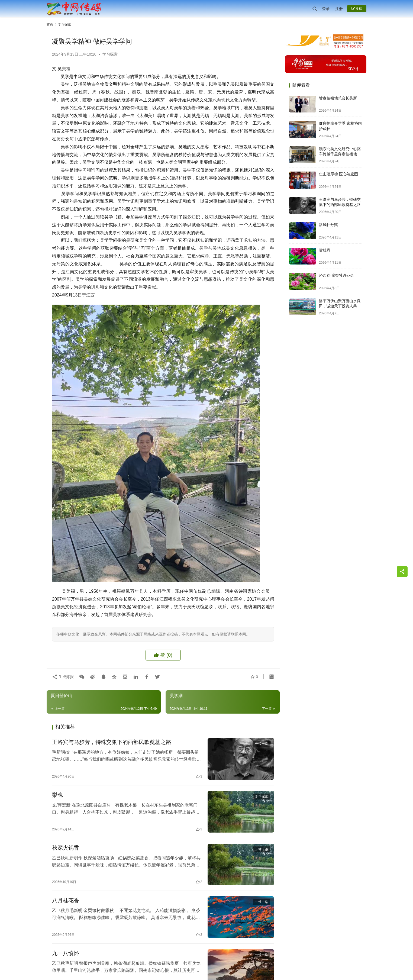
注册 (339, 9)
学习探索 (110, 54)
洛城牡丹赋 (328, 225)
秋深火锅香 (66, 848)
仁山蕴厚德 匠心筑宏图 (338, 174)
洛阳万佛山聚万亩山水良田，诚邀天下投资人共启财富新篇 (340, 306)
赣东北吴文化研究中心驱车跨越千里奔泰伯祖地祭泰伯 (340, 154)
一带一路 (262, 744)
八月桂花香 (66, 900)
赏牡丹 (325, 250)
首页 (50, 24)
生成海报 (63, 677)
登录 (326, 9)
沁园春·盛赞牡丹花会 (337, 275)
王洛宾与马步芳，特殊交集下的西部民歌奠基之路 (112, 742)
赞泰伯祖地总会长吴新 (338, 98)
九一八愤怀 (66, 953)
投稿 (357, 9)
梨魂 (57, 795)
